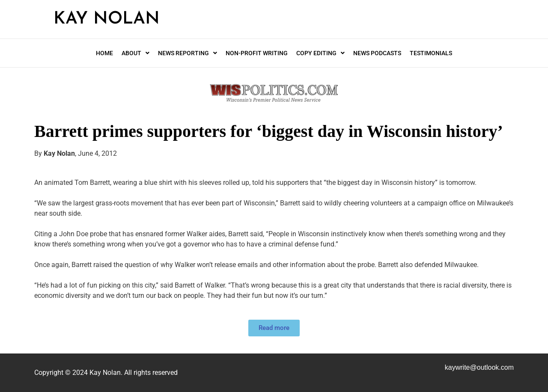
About (136, 53)
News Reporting (188, 53)
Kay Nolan (107, 19)
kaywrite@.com (479, 367)
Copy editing (320, 53)
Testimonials (431, 53)
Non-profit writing (257, 53)
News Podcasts (377, 53)
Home (104, 53)
